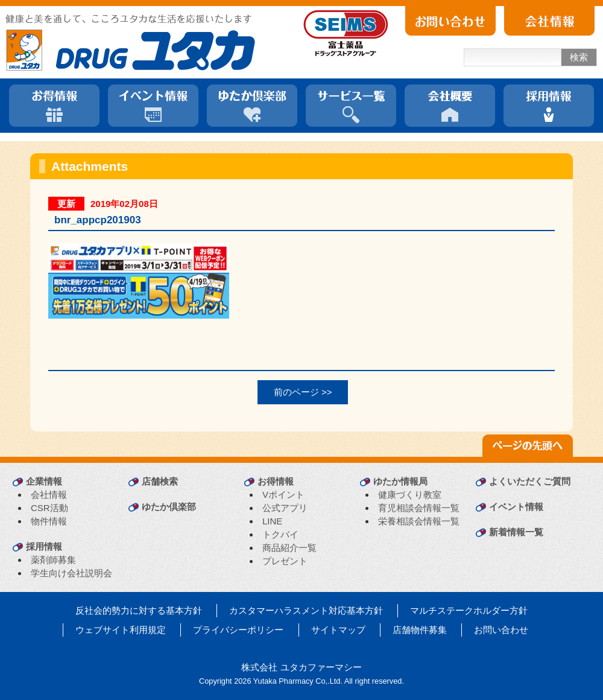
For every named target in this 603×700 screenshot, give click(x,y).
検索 (579, 57)
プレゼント (285, 561)
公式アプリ (285, 508)
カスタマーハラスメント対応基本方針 (306, 610)
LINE (272, 521)
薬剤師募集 (53, 560)
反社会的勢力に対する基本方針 (139, 610)
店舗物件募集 (420, 630)
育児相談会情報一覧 (419, 508)
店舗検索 (160, 481)
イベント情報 (516, 507)
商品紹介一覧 (289, 548)
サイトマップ (338, 630)
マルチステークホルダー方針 (469, 610)
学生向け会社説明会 (71, 573)
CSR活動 (49, 508)
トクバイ (280, 534)
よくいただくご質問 (530, 481)
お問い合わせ (501, 630)
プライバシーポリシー (238, 630)
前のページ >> (303, 392)
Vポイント (283, 495)
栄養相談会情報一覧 (419, 521)
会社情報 (49, 495)
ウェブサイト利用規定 (121, 630)
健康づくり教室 (410, 495)
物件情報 (49, 521)
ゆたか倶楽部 (169, 507)
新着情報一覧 (516, 532)
